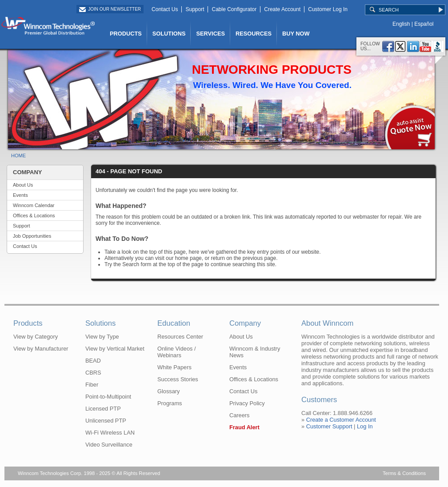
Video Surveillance (109, 445)
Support (195, 9)
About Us (23, 185)
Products (28, 323)
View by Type (102, 337)
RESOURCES (254, 34)
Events (20, 195)
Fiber (92, 385)
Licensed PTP (103, 409)
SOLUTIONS (169, 34)
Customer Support (329, 426)
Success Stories (178, 379)
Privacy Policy (247, 403)
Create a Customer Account (341, 420)
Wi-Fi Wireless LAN (110, 433)
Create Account (282, 9)
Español (424, 24)
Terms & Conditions (404, 473)
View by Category (36, 337)
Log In (365, 426)
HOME (18, 156)
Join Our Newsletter (114, 9)
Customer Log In (328, 9)
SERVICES (210, 34)
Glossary (169, 391)
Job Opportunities (32, 236)
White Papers (174, 367)
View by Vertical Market (115, 349)
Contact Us (165, 9)
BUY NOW (296, 34)
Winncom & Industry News (255, 352)
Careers (240, 415)
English (401, 24)
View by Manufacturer (41, 349)
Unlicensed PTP (106, 421)
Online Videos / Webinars (177, 352)
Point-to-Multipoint (108, 397)
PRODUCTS (126, 34)
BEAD (93, 361)
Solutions (100, 323)
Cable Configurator (234, 9)
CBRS (93, 373)
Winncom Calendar (34, 205)
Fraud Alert (244, 427)
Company (245, 323)
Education (174, 323)
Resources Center (180, 337)
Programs (170, 403)
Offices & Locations (34, 216)
